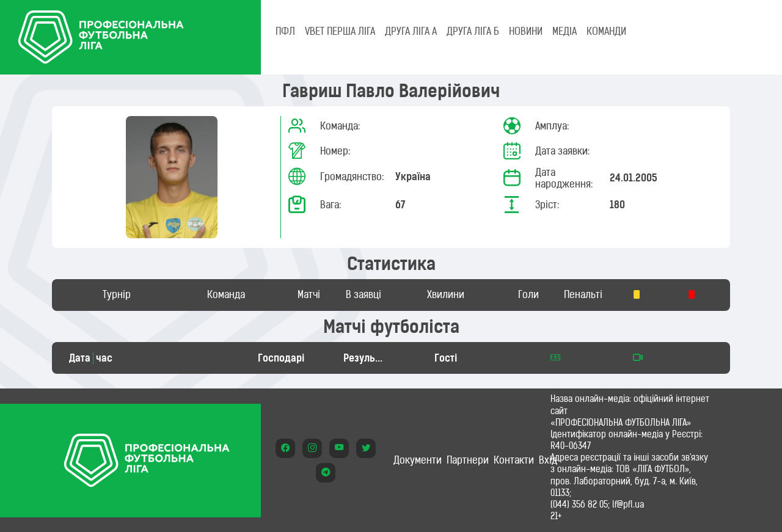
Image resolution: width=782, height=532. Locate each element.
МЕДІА (565, 31)
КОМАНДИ (606, 31)
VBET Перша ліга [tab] (340, 31)
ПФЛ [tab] (285, 31)
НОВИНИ (526, 31)
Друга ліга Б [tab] (473, 31)
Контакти (514, 460)
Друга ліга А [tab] (411, 31)
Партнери (468, 460)
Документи (418, 460)
